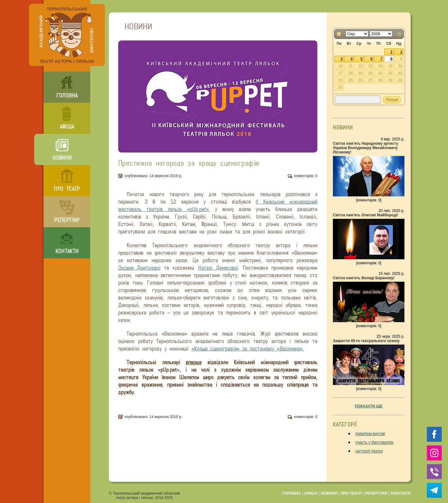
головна (67, 96)
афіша (67, 127)
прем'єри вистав (370, 434)
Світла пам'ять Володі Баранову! (364, 278)
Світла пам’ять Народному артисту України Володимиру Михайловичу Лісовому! (366, 148)
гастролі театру (369, 451)
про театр (67, 189)
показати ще (369, 406)
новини (62, 158)
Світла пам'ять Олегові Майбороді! (366, 215)
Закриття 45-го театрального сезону (366, 341)
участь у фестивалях (374, 442)
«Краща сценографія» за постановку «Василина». (248, 349)
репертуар (67, 220)
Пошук (392, 99)
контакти (67, 251)
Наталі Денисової (218, 268)
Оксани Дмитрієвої (139, 268)
